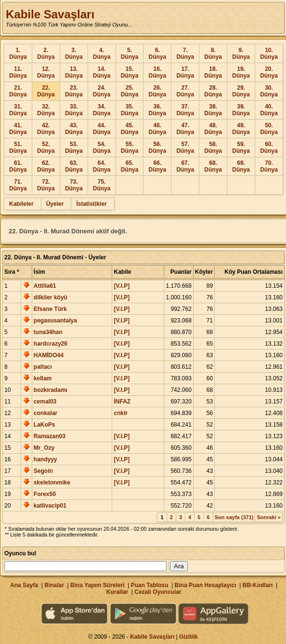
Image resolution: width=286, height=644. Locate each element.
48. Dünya (213, 129)
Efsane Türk (50, 309)
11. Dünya (18, 72)
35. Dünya (130, 110)
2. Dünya (46, 54)
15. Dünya (130, 72)
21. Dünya (18, 91)
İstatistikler (91, 204)
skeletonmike (52, 483)
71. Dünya (18, 185)
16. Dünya (158, 72)
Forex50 (45, 494)
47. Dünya (185, 129)
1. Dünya (18, 54)
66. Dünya (158, 166)
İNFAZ (122, 402)
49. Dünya (241, 129)
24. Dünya (102, 91)
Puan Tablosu (150, 585)
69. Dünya (241, 166)
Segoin (43, 471)
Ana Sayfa (24, 585)
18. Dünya (213, 72)
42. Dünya (46, 129)
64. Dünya (102, 166)
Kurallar (117, 592)
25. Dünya (130, 91)
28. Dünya (213, 91)
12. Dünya (46, 72)
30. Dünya (269, 91)
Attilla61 (45, 286)
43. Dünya (74, 129)
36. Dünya (158, 110)
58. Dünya (213, 148)
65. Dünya (130, 166)
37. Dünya (185, 110)
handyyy (45, 459)
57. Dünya (185, 148)
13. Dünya (74, 72)
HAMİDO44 (49, 355)
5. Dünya (130, 54)
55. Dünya (130, 148)
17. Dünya (185, 72)
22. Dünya (46, 91)
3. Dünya (74, 54)
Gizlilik (188, 637)
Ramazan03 (50, 436)
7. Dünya (185, 54)
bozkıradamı (51, 390)
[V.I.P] (122, 286)
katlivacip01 (50, 506)
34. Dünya (102, 110)
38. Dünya (213, 110)
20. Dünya (269, 72)
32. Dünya (46, 110)
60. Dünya (269, 148)
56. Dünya (158, 148)
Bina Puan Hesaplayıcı (206, 585)
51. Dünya (18, 148)
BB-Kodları (258, 585)
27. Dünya (185, 91)
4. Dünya (102, 54)
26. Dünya (158, 91)
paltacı (43, 367)
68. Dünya (213, 166)
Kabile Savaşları (50, 14)
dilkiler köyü (51, 297)
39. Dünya (241, 110)
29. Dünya (241, 91)
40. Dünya (269, 110)
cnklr (121, 413)
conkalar (45, 413)
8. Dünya (213, 54)
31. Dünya (18, 110)
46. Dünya (158, 129)
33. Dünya (74, 110)
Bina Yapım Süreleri (97, 585)
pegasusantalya (55, 321)
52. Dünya (46, 148)
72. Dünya (46, 185)
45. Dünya (130, 129)
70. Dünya (269, 166)
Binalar (54, 585)
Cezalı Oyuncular (158, 592)
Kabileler (21, 204)
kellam (43, 378)
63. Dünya (74, 166)
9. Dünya (241, 54)
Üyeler (55, 204)
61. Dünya (18, 166)
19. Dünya (241, 72)
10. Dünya (269, 54)
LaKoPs (45, 425)
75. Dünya (102, 185)
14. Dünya (102, 72)
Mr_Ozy (44, 448)
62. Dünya (46, 166)
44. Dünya (102, 129)
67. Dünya (185, 166)
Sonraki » (269, 517)
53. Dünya (74, 148)
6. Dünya (158, 54)
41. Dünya (18, 129)
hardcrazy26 (51, 344)
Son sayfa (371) (234, 517)
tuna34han (48, 332)
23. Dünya (74, 91)
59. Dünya (241, 148)
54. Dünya (102, 148)
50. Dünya (269, 129)
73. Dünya (74, 185)
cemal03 (45, 402)
